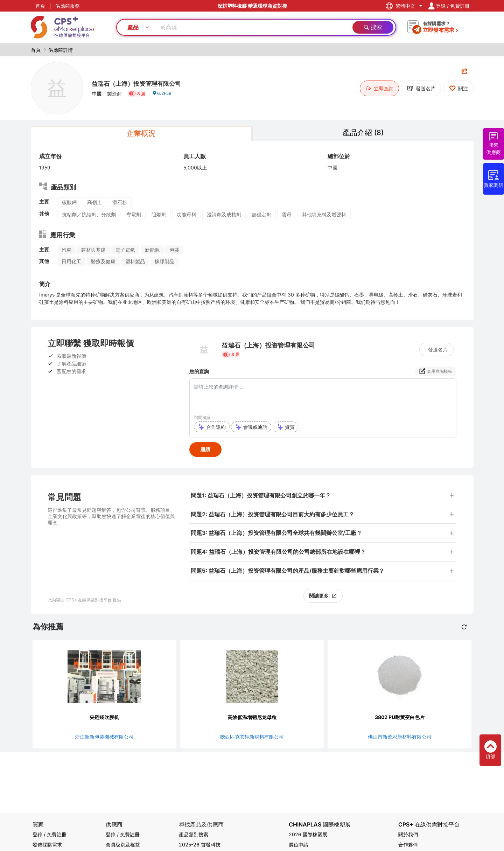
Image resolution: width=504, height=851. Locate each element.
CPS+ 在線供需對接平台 (429, 825)
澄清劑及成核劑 (224, 216)
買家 (38, 824)
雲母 (287, 216)
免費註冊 (130, 834)
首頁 (40, 6)
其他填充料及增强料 (324, 216)
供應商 (114, 824)
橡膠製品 (164, 263)
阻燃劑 (159, 216)
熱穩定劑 (261, 216)
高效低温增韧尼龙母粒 (252, 719)
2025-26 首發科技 (200, 845)
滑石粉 (120, 204)
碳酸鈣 (69, 204)
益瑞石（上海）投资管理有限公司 (149, 82)
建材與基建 (93, 252)
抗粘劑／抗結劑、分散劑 (89, 216)
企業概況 (141, 134)
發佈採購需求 (47, 845)
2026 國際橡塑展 (308, 834)
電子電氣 (125, 252)
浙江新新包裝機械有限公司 (104, 738)
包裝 (174, 252)
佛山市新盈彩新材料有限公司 (400, 738)
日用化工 (71, 263)
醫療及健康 (103, 263)
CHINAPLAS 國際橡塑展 (320, 825)
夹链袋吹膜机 (104, 719)
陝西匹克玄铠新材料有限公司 (252, 738)
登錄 (111, 834)
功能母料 (187, 216)
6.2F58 (163, 96)
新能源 (152, 252)
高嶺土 (94, 204)
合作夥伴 (408, 845)
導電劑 (134, 216)
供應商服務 (68, 6)
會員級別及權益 (123, 845)
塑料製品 (135, 263)
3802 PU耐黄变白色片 (400, 719)
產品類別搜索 (194, 834)
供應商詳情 (61, 50)
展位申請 (299, 845)
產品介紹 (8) (363, 134)
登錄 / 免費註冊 (50, 834)
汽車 (66, 252)
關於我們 (408, 834)
